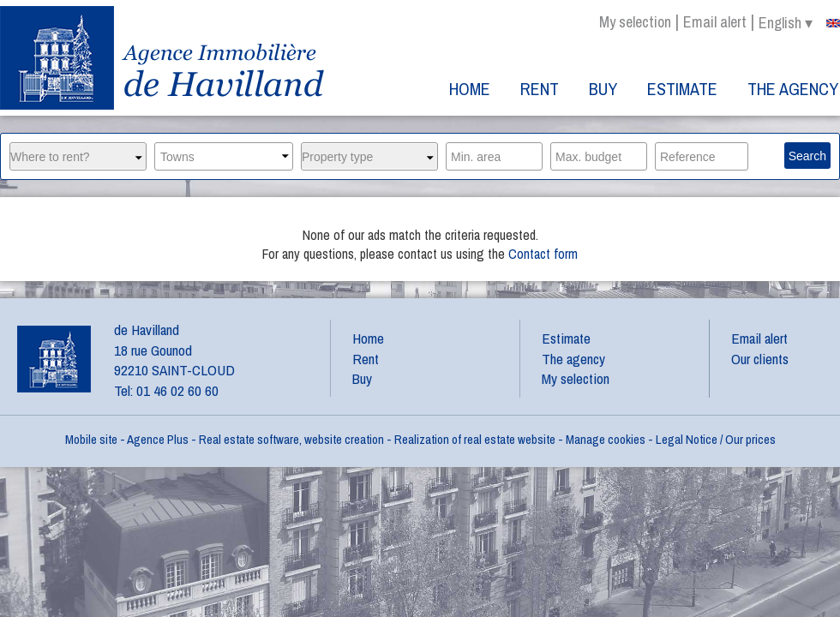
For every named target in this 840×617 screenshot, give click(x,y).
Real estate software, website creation (291, 439)
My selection (635, 22)
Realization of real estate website (475, 439)
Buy (603, 89)
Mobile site (91, 439)
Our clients (760, 359)
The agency (793, 89)
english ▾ (799, 23)
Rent (540, 89)
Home (470, 89)
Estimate (682, 89)
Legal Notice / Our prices (716, 439)
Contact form (543, 254)
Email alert (715, 22)
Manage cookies (606, 439)
